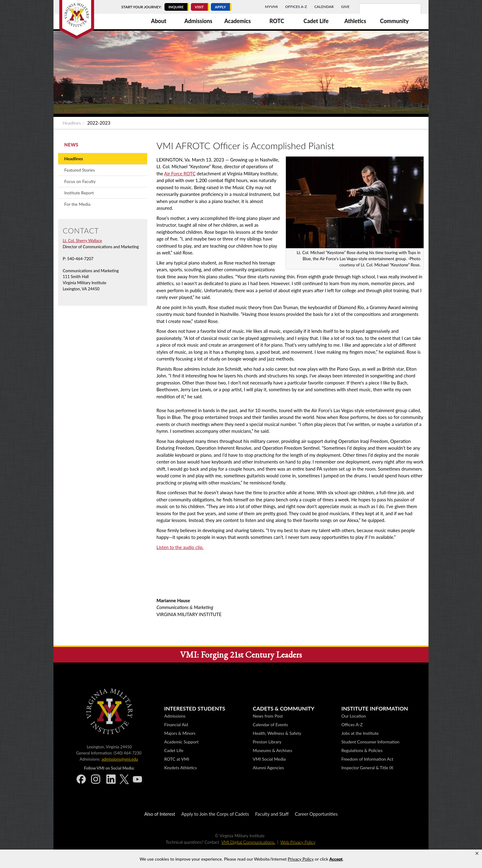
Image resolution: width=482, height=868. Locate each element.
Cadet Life (316, 21)
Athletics (355, 21)
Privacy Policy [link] (301, 859)
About (159, 21)
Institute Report (79, 193)
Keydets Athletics (180, 768)
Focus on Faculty (80, 181)
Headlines (72, 123)
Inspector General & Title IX (367, 768)
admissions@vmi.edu (120, 759)
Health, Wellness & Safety (277, 733)
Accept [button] (336, 859)
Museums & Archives (272, 750)
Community (394, 21)
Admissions (198, 21)
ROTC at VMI (177, 759)
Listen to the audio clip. (180, 547)
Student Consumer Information (370, 742)
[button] (477, 854)
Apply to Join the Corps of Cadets (215, 814)
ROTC (277, 21)
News (71, 145)
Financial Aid (176, 725)
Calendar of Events (270, 725)
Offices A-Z (296, 7)
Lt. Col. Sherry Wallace (82, 241)
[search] (382, 12)
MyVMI (271, 7)
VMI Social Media (269, 759)
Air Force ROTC (180, 173)
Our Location (353, 716)
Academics (238, 21)
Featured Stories (80, 170)
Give (345, 7)
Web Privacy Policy (298, 842)
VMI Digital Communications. (248, 842)
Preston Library (267, 742)
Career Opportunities (316, 814)
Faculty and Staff (272, 814)
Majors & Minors (180, 733)
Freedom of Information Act (367, 759)
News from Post (268, 716)
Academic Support (181, 742)
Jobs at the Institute (360, 733)
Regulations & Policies (362, 750)
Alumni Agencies (268, 768)
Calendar (324, 7)
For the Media (77, 204)
